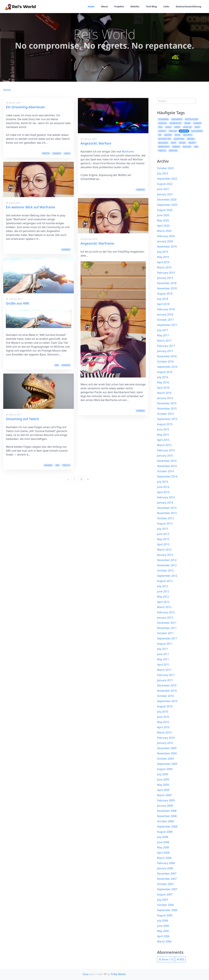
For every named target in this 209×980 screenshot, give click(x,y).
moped (168, 135)
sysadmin (163, 119)
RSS (180, 959)
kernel (191, 139)
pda (160, 127)
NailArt (187, 147)
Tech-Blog (151, 7)
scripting (179, 139)
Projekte (119, 7)
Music (182, 143)
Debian (176, 147)
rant (197, 127)
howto (162, 131)
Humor (197, 123)
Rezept (192, 143)
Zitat (174, 143)
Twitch (46, 153)
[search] (177, 101)
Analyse (187, 127)
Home (90, 7)
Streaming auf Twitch (97, 464)
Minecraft (164, 147)
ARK (57, 365)
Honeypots (176, 123)
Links (166, 7)
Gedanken (177, 119)
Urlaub (173, 131)
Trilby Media (118, 974)
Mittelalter (192, 119)
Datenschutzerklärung (188, 7)
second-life (165, 139)
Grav (86, 974)
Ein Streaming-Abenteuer (26, 107)
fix (160, 135)
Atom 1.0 (166, 959)
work (187, 123)
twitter (173, 151)
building (163, 143)
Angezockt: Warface (96, 143)
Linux (67, 153)
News (177, 127)
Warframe (128, 152)
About (104, 7)
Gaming (57, 153)
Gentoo (162, 123)
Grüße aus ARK (18, 303)
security (188, 135)
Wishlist (134, 7)
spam (177, 135)
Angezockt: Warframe (97, 243)
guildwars (197, 131)
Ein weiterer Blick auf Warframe (30, 207)
